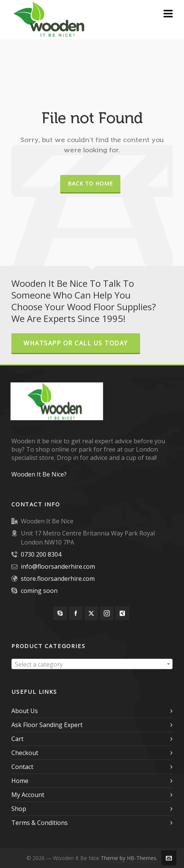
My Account (28, 795)
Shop (19, 809)
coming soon (39, 591)
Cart (17, 739)
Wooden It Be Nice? (39, 474)
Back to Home (90, 183)
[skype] (60, 613)
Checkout (25, 753)
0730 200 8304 (41, 554)
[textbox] (92, 664)
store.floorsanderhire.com (58, 579)
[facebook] (76, 613)
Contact (22, 767)
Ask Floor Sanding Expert (47, 725)
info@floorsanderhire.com (58, 566)
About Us (25, 711)
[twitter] (91, 613)
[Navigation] (168, 13)
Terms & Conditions (40, 823)
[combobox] (92, 664)
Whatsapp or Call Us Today (76, 343)
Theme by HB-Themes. (129, 858)
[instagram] (107, 613)
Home (20, 781)
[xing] (122, 613)
